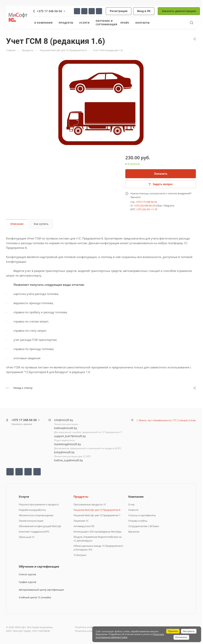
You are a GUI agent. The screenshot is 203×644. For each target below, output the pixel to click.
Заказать (161, 174)
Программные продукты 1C (90, 504)
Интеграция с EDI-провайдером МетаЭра (97, 532)
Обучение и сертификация (39, 566)
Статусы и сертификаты (142, 515)
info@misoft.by (64, 420)
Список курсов (27, 574)
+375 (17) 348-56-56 (146, 202)
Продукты (81, 497)
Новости (133, 510)
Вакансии (134, 532)
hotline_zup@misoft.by (68, 460)
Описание (17, 224)
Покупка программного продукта (39, 504)
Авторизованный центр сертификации (41, 590)
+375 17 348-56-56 (49, 11)
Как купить (41, 224)
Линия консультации (31, 521)
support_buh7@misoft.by (70, 436)
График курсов (27, 582)
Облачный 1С (27, 537)
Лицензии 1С (81, 521)
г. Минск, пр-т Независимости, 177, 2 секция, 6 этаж (166, 420)
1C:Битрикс (80, 555)
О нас (132, 504)
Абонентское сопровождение (36, 515)
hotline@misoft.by (65, 428)
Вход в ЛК (144, 11)
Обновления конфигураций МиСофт (40, 526)
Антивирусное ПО (84, 526)
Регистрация (119, 11)
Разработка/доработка (32, 510)
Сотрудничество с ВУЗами (144, 526)
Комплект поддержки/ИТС (34, 532)
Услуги (24, 497)
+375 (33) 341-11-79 (147, 209)
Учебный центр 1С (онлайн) (35, 597)
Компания (136, 497)
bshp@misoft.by (64, 452)
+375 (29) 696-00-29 (144, 206)
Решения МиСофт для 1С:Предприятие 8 (97, 510)
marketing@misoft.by (67, 444)
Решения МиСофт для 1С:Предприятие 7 (97, 515)
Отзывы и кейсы (138, 521)
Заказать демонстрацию (179, 11)
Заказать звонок (22, 424)
